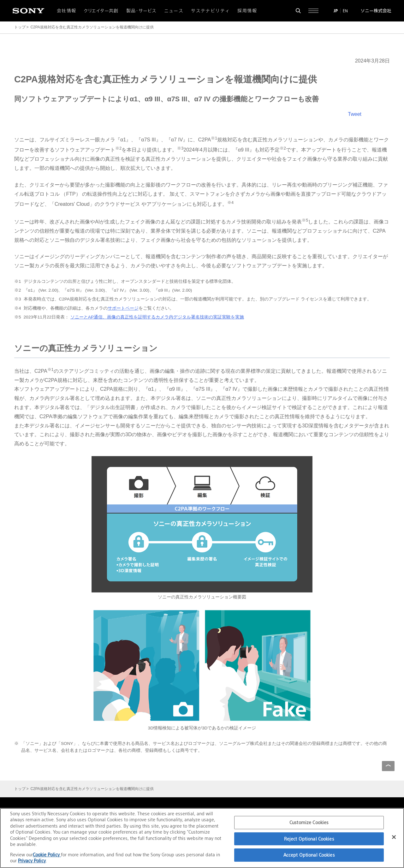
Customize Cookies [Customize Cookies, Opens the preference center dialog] (309, 822)
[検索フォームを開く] (298, 11)
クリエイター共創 (101, 11)
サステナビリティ (210, 11)
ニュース (174, 11)
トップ (20, 27)
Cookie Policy (47, 855)
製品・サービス (141, 11)
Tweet (355, 114)
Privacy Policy (32, 861)
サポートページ (123, 308)
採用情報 (247, 11)
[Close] (394, 837)
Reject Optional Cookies (309, 839)
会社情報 (67, 11)
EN (345, 11)
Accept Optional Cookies (309, 855)
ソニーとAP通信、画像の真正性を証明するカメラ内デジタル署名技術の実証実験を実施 (157, 317)
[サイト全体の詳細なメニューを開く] (313, 11)
